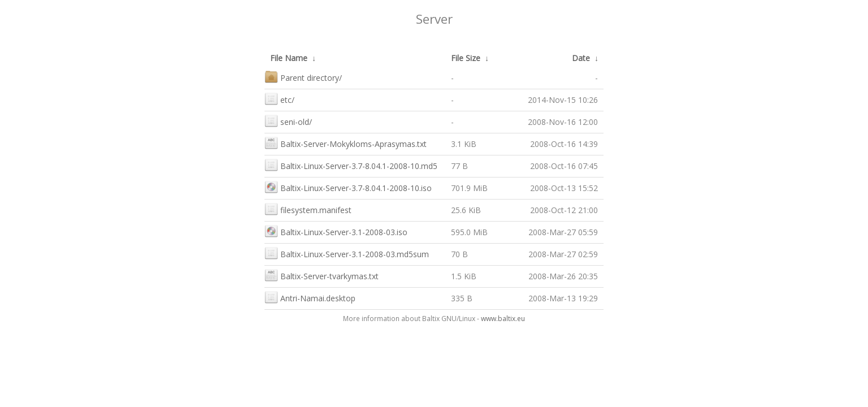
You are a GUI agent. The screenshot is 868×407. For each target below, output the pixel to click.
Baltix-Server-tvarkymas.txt (322, 275)
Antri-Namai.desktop (310, 297)
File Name (289, 58)
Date (581, 58)
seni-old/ (288, 121)
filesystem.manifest (308, 209)
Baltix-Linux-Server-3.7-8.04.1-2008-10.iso (348, 187)
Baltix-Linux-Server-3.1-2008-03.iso (336, 231)
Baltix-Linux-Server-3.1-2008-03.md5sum (347, 253)
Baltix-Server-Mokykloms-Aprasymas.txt (346, 143)
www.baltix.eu (503, 319)
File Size (466, 58)
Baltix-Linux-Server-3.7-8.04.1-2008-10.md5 (351, 165)
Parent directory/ (303, 77)
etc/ (279, 99)
